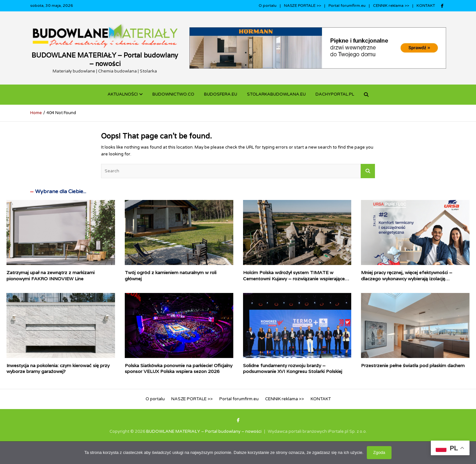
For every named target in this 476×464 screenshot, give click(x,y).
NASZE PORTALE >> (302, 6)
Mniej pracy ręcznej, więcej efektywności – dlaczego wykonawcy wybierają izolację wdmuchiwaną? (407, 278)
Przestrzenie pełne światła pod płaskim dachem (413, 365)
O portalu (268, 6)
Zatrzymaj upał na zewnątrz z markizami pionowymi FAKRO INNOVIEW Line (51, 275)
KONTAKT (426, 6)
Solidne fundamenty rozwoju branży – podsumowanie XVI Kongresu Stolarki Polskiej (293, 368)
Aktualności (123, 94)
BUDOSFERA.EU (221, 94)
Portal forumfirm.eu (347, 6)
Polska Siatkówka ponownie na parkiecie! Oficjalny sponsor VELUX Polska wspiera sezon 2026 (179, 368)
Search (368, 171)
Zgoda (379, 452)
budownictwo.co (173, 94)
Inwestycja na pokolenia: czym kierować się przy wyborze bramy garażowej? (58, 368)
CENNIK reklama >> (391, 6)
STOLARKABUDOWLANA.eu (276, 94)
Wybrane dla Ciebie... (61, 192)
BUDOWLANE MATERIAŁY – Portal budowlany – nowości (105, 60)
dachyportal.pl (335, 94)
